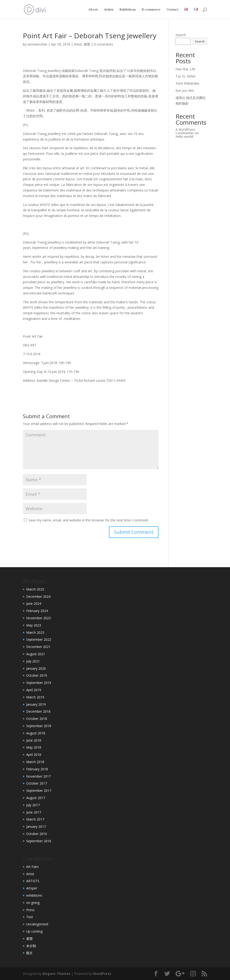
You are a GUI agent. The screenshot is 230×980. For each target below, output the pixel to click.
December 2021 (38, 647)
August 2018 (36, 733)
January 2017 (36, 826)
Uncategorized (37, 924)
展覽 (87, 44)
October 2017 (37, 783)
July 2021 (33, 661)
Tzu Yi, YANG (185, 76)
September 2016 (39, 841)
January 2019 (36, 704)
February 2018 (37, 769)
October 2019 (37, 675)
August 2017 (36, 798)
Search (181, 35)
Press (30, 910)
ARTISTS (33, 881)
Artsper (32, 888)
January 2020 (36, 668)
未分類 (31, 946)
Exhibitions (128, 10)
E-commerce (151, 10)
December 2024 (38, 596)
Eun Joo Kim (185, 90)
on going (33, 903)
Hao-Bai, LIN (185, 69)
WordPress (102, 974)
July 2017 (33, 805)
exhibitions (34, 895)
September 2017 (39, 791)
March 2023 (35, 632)
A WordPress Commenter (185, 131)
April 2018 (34, 755)
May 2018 (34, 747)
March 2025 (35, 589)
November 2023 (38, 618)
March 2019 (35, 697)
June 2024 (34, 603)
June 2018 (34, 740)
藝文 (29, 953)
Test (30, 917)
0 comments (104, 44)
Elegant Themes (56, 974)
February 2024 (37, 611)
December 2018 (38, 711)
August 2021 (36, 654)
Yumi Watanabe (187, 83)
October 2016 (37, 834)
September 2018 (39, 726)
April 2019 (34, 690)
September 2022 (39, 639)
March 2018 (35, 762)
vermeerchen (37, 44)
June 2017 (34, 812)
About (93, 10)
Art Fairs (32, 867)
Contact (172, 10)
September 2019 (39, 683)
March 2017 (35, 819)
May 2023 (34, 625)
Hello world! (184, 136)
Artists (109, 10)
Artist (78, 44)
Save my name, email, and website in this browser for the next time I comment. (89, 520)
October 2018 (37, 719)
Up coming (34, 931)
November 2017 (38, 776)
